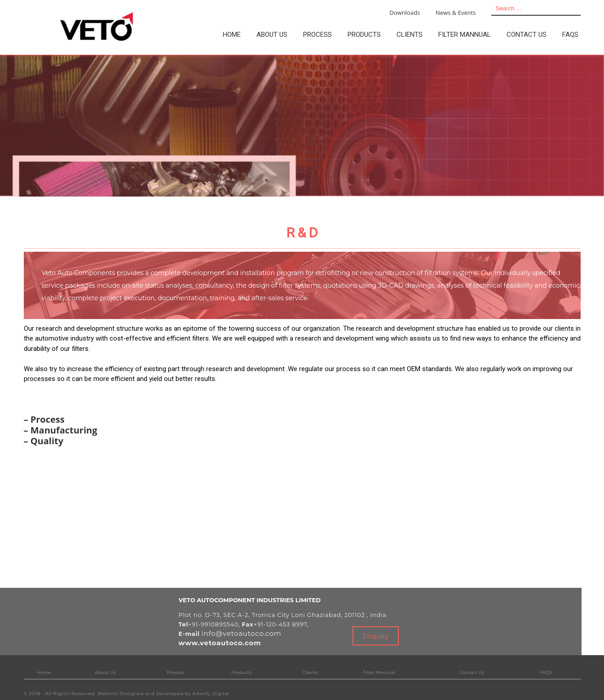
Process (175, 672)
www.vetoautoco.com (220, 643)
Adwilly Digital (211, 693)
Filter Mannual (379, 672)
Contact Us (472, 672)
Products (241, 672)
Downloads (405, 13)
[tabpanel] (302, 125)
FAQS (546, 672)
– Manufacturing (61, 430)
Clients (310, 672)
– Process (44, 419)
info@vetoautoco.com (242, 633)
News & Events (456, 13)
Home (44, 672)
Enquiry (376, 636)
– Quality (44, 441)
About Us (105, 672)
